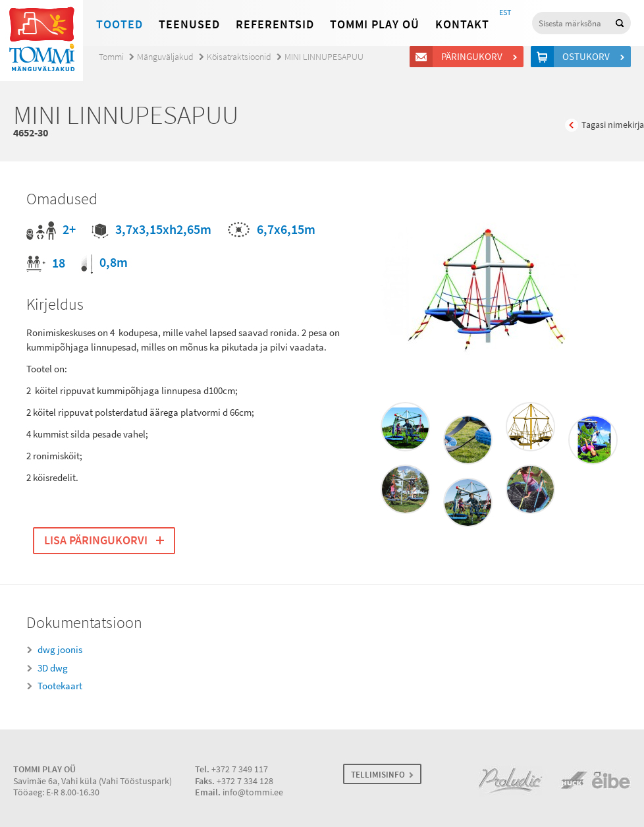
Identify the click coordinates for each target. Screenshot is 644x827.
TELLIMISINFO (378, 775)
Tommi (111, 57)
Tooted (120, 24)
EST (505, 13)
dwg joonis (60, 650)
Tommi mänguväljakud (41, 41)
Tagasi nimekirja (613, 125)
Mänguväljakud (165, 57)
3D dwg (53, 668)
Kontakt (462, 24)
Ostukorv (588, 57)
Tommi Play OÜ (375, 24)
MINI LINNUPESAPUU (324, 57)
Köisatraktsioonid (239, 57)
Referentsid (275, 24)
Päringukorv (474, 57)
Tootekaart (60, 686)
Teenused (189, 24)
